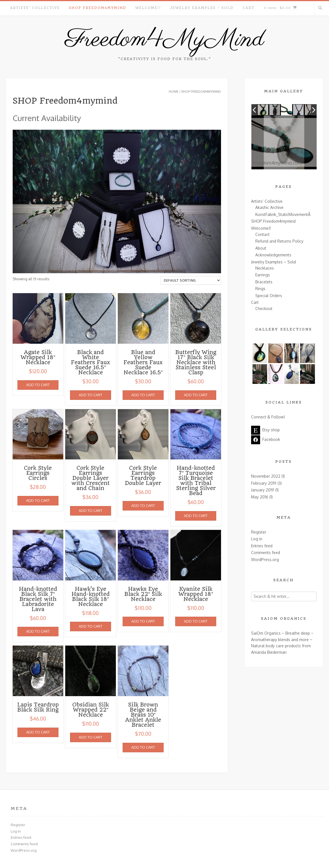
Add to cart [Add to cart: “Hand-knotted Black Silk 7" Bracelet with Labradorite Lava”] (38, 631)
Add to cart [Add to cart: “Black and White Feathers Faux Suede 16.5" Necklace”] (91, 395)
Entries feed (262, 546)
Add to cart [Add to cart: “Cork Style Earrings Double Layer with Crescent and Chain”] (91, 511)
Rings (260, 289)
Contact (262, 234)
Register (259, 532)
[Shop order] (191, 280)
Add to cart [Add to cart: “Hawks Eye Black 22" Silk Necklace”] (143, 621)
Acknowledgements (273, 255)
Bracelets (264, 282)
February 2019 (264, 483)
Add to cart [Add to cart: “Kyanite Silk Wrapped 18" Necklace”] (196, 621)
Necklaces (265, 268)
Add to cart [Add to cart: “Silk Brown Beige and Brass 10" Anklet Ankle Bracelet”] (143, 747)
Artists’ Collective (35, 8)
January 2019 (263, 490)
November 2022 (266, 476)
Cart (248, 8)
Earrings (263, 275)
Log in (257, 539)
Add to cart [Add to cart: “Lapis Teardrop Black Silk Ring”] (38, 732)
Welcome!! (148, 8)
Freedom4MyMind (164, 40)
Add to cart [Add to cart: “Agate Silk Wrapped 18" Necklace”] (38, 385)
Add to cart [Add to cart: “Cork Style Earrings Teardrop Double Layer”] (143, 505)
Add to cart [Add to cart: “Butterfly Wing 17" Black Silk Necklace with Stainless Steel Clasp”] (196, 395)
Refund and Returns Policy (279, 241)
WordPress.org (265, 560)
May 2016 (260, 497)
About (261, 248)
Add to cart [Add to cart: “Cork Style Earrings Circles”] (38, 500)
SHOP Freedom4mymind (98, 8)
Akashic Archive (269, 207)
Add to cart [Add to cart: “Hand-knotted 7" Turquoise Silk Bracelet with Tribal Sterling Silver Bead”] (196, 516)
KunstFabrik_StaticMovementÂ (283, 214)
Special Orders (269, 296)
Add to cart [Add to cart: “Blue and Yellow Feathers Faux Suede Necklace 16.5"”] (143, 395)
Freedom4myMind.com (284, 165)
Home (173, 92)
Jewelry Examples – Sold (202, 8)
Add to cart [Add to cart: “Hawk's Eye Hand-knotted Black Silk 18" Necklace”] (91, 626)
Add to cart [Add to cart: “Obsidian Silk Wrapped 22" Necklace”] (91, 737)
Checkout (264, 308)
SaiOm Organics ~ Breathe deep (280, 633)
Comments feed (266, 553)
